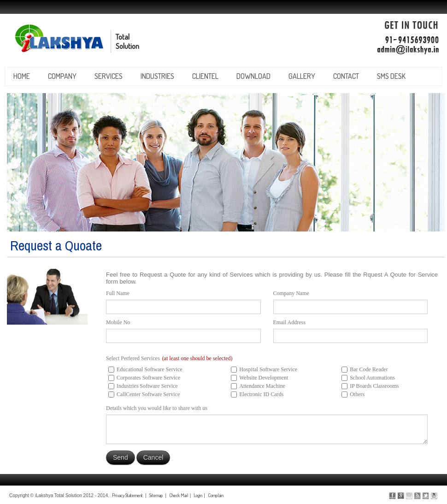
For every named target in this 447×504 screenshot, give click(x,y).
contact (346, 76)
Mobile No (118, 322)
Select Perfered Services (169, 358)
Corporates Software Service (148, 378)
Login (198, 495)
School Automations (372, 378)
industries (157, 76)
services (109, 76)
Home (22, 76)
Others (357, 394)
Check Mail (179, 495)
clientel (205, 76)
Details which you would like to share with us (157, 408)
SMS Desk (391, 76)
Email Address (289, 322)
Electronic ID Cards (261, 394)
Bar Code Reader (369, 369)
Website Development (264, 378)
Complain (216, 495)
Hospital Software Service (268, 369)
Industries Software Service (147, 386)
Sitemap (156, 495)
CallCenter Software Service (148, 394)
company (62, 76)
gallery (302, 76)
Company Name (291, 293)
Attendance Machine (262, 386)
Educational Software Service (150, 369)
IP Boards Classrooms (374, 386)
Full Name (118, 293)
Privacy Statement (127, 495)
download (253, 76)
